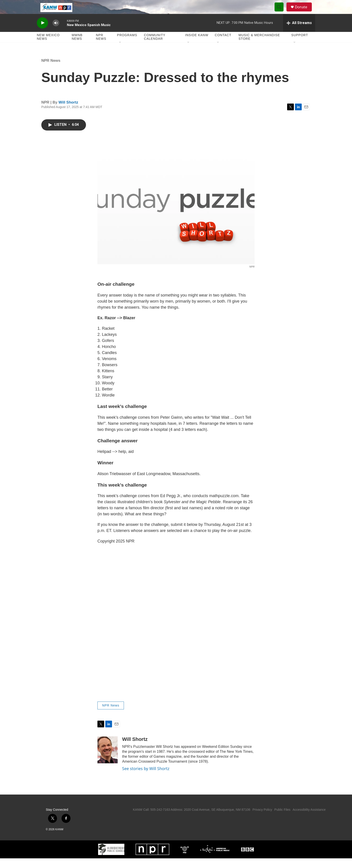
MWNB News (77, 47)
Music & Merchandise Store (259, 47)
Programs (127, 45)
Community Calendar (155, 47)
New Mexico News (48, 47)
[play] (42, 33)
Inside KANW (197, 45)
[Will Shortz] (108, 759)
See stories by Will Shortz (146, 778)
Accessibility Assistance (309, 819)
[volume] (56, 33)
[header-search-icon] (281, 12)
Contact (223, 45)
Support (300, 45)
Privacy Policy (262, 819)
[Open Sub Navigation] (120, 52)
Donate (304, 12)
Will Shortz (68, 112)
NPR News (101, 47)
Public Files (282, 819)
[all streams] (299, 33)
